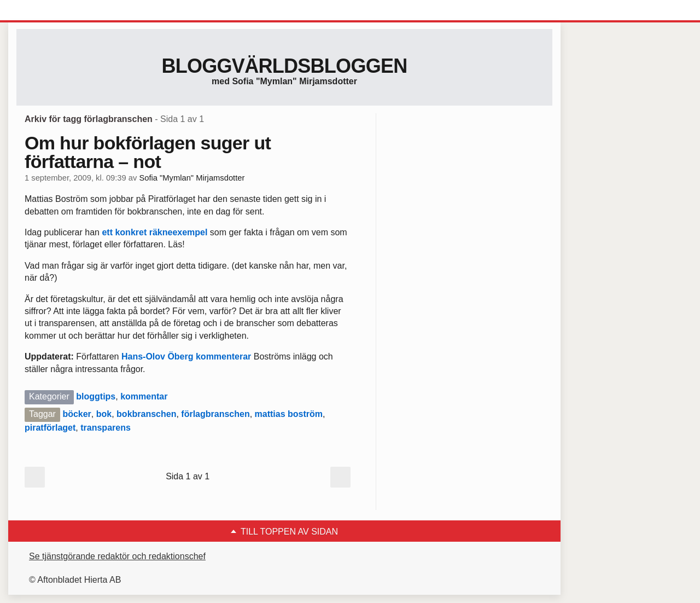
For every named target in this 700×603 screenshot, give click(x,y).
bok (104, 414)
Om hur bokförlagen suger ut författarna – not (148, 152)
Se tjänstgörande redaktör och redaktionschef (117, 556)
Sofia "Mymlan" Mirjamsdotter (192, 178)
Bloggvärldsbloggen (284, 66)
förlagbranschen (215, 414)
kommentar (144, 396)
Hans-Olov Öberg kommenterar (186, 356)
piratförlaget (50, 428)
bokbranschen (146, 414)
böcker (77, 414)
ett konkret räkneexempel (154, 232)
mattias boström (289, 414)
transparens (106, 428)
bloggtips (96, 396)
